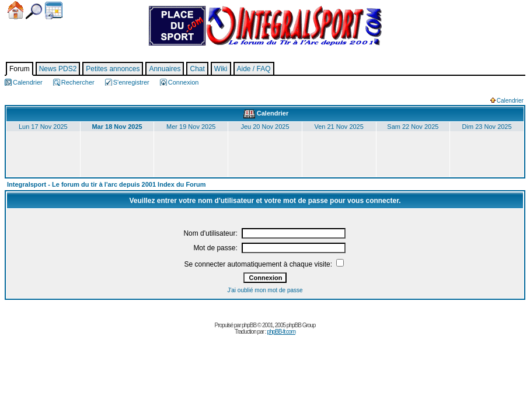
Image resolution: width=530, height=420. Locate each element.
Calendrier (54, 10)
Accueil (15, 10)
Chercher (34, 11)
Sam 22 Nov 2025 (413, 127)
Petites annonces (113, 69)
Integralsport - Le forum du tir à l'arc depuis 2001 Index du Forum (107, 184)
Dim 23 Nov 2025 (487, 127)
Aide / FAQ (254, 69)
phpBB (249, 325)
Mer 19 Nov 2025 (191, 127)
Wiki (221, 69)
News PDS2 (58, 69)
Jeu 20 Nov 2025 (265, 127)
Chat (197, 69)
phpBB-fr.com (281, 332)
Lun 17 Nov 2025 (43, 127)
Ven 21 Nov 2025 (339, 127)
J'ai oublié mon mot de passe (265, 290)
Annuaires (165, 69)
